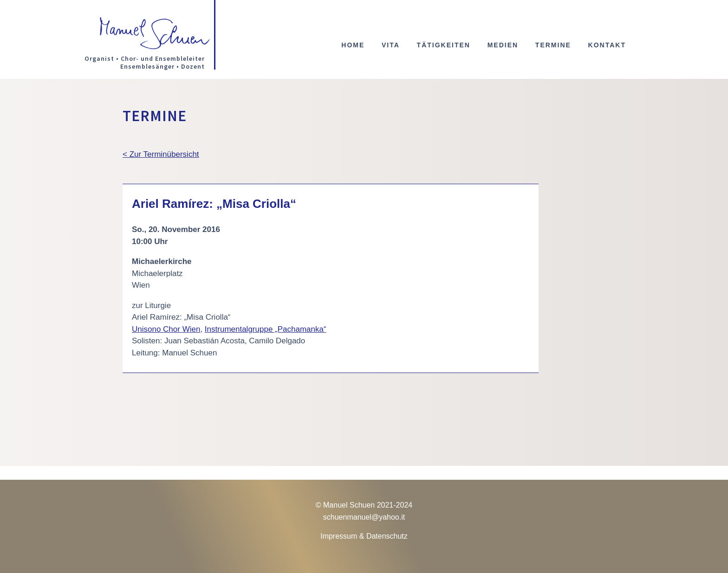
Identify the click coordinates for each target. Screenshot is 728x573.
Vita (391, 45)
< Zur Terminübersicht (161, 154)
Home (353, 45)
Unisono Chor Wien (166, 329)
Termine (553, 45)
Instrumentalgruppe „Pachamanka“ (266, 329)
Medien (503, 45)
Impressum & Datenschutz (364, 536)
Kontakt (607, 45)
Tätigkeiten (444, 45)
